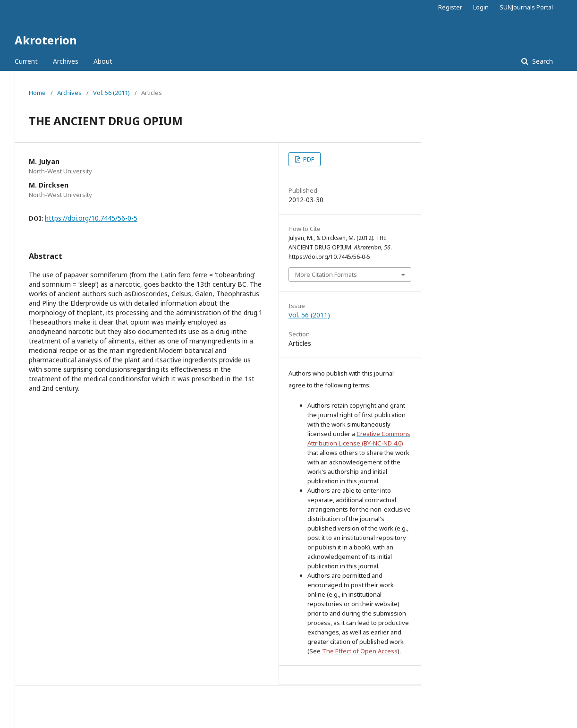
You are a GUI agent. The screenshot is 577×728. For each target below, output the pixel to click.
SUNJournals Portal (526, 7)
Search (542, 61)
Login (481, 7)
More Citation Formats (326, 274)
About (103, 61)
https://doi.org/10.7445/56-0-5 (91, 218)
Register (450, 7)
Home (37, 93)
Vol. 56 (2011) (111, 93)
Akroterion (46, 40)
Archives (66, 61)
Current (26, 61)
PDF (308, 159)
